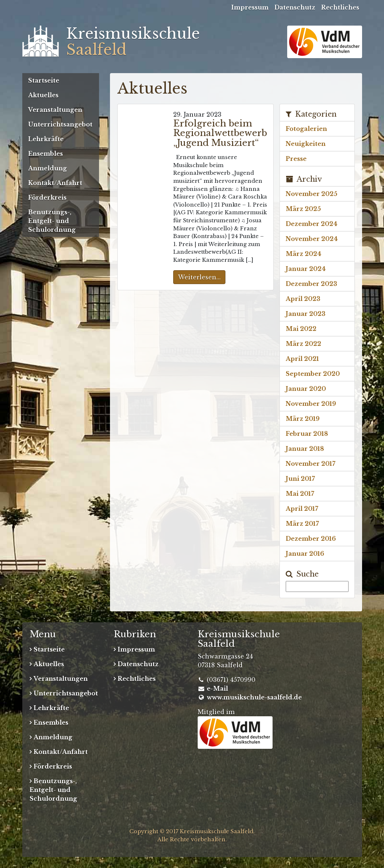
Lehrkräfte (46, 139)
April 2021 (302, 359)
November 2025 (311, 194)
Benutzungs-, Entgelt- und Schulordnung (52, 221)
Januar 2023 (306, 314)
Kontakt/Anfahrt (55, 183)
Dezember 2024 (311, 224)
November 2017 (311, 464)
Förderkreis (47, 197)
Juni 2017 (300, 479)
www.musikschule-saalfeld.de (254, 697)
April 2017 (302, 509)
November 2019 (311, 404)
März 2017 (302, 524)
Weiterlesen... (199, 277)
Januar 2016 (305, 554)
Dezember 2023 (311, 284)
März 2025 (303, 209)
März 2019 (303, 419)
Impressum (250, 7)
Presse (296, 159)
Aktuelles (43, 95)
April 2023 (303, 299)
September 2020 (313, 374)
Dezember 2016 (311, 539)
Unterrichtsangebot (60, 124)
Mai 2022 (301, 329)
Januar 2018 (305, 449)
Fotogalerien (306, 129)
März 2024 (303, 254)
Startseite (44, 80)
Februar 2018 (307, 434)
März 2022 (303, 344)
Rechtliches (340, 7)
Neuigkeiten (306, 144)
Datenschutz (295, 7)
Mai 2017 (300, 494)
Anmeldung (47, 168)
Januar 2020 (306, 389)
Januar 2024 (306, 269)
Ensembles (45, 154)
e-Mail (217, 688)
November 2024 (312, 239)
